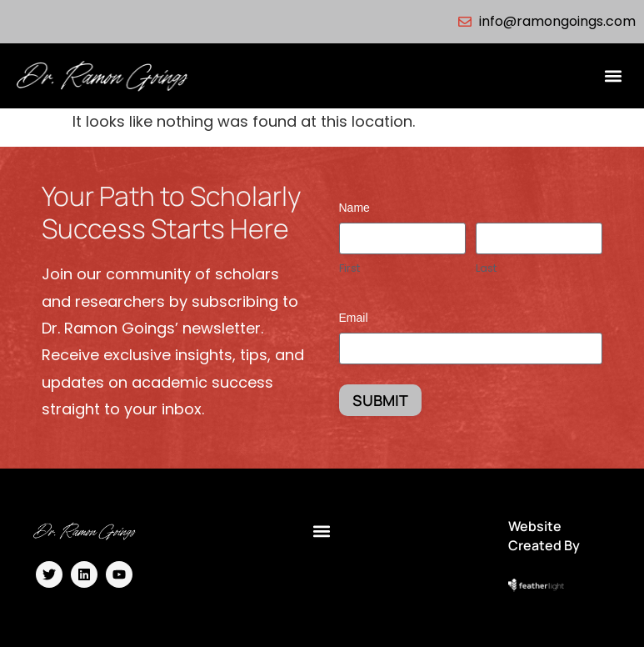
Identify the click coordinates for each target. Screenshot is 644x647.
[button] (614, 76)
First (349, 268)
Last (486, 268)
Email (354, 318)
